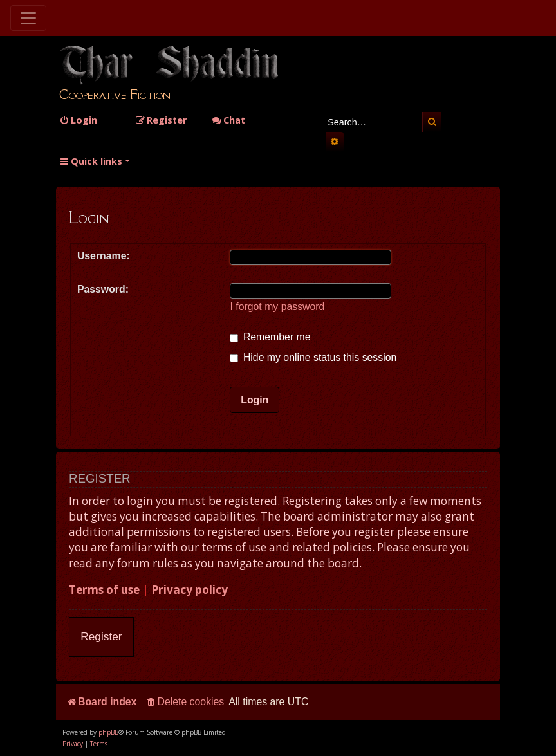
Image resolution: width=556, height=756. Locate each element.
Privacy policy (190, 590)
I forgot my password (277, 307)
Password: (103, 289)
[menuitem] (78, 120)
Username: (104, 256)
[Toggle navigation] (28, 18)
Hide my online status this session (313, 357)
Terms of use (104, 590)
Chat (228, 120)
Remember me (270, 337)
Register (101, 636)
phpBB (108, 732)
